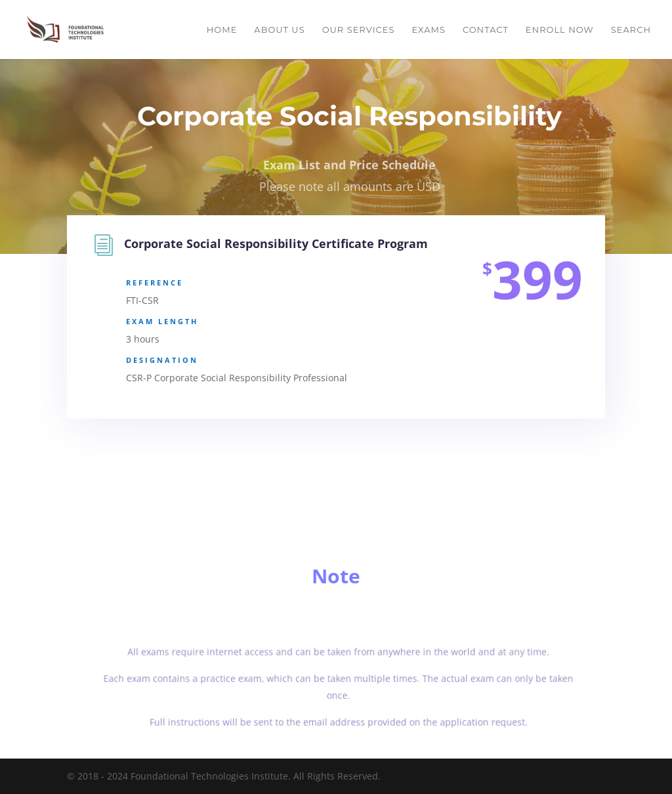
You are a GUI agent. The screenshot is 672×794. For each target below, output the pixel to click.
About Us (279, 30)
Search (631, 30)
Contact (486, 30)
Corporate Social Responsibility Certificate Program (276, 244)
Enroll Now (560, 30)
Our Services (359, 30)
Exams (428, 30)
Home (222, 30)
